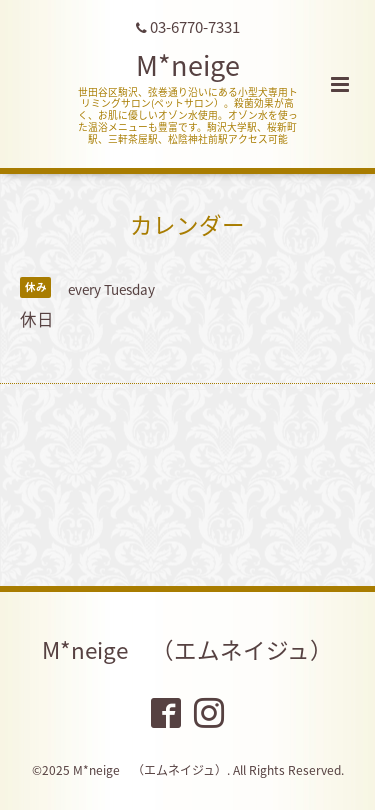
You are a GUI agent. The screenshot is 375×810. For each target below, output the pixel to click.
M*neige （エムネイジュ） (187, 649)
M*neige (188, 65)
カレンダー (187, 224)
